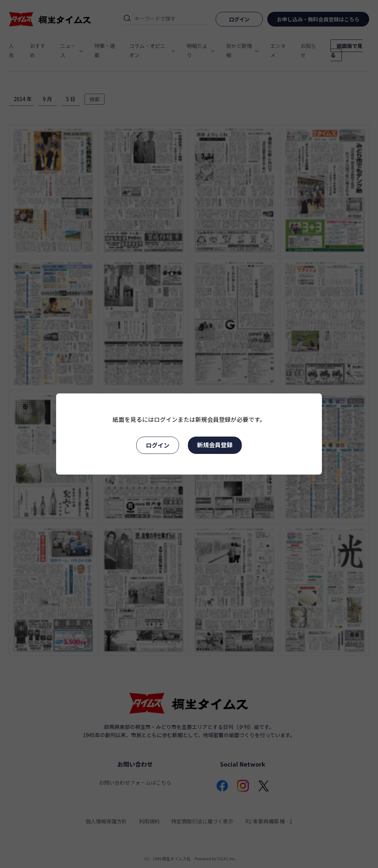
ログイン (158, 445)
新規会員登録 (215, 445)
